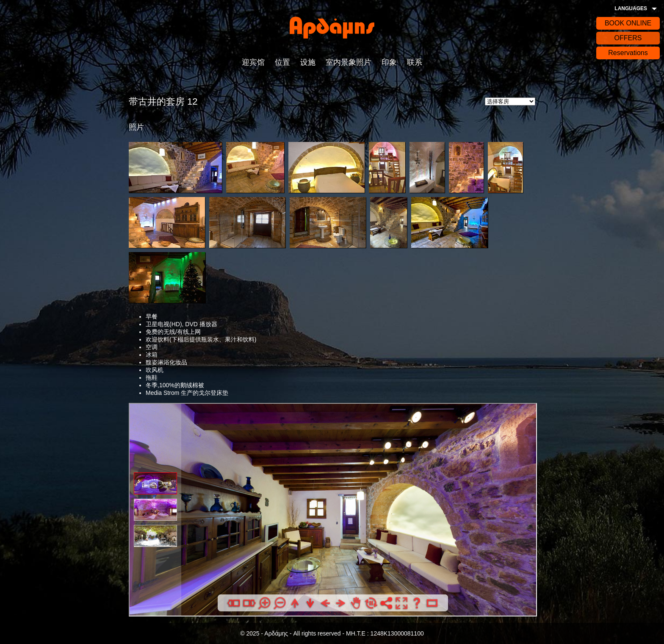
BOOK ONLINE (628, 23)
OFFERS (628, 38)
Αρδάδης (332, 28)
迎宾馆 (253, 62)
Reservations (628, 53)
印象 (389, 62)
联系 (415, 62)
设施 (308, 62)
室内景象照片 (349, 62)
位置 (282, 62)
